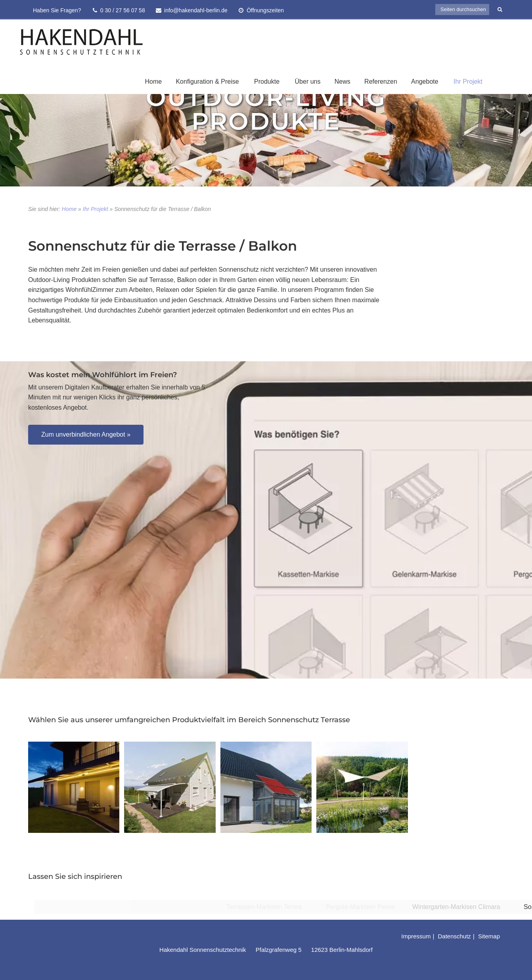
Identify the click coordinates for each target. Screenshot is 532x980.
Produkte (267, 82)
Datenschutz (454, 936)
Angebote (425, 82)
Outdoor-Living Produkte (266, 109)
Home (153, 82)
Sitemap (489, 936)
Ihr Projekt (468, 82)
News (343, 82)
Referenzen (381, 82)
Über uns (308, 82)
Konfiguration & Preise (207, 82)
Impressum (416, 936)
